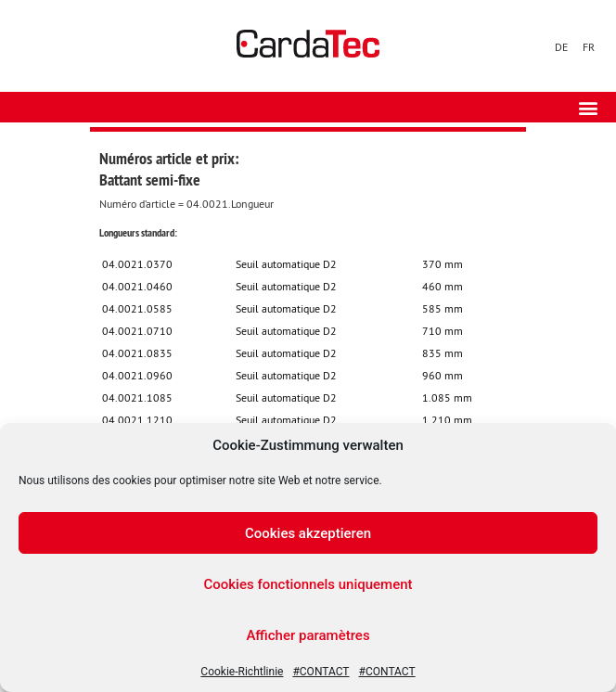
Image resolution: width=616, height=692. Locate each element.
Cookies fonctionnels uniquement (308, 584)
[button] (588, 107)
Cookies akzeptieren (308, 533)
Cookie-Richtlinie (242, 672)
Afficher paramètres (308, 635)
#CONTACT (321, 672)
